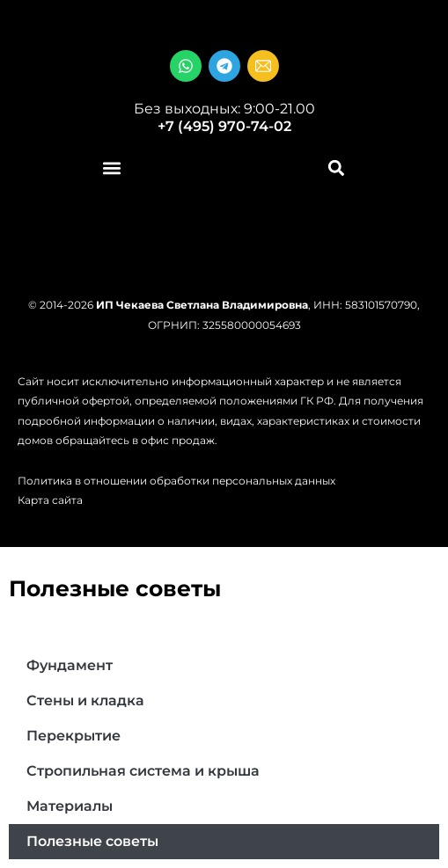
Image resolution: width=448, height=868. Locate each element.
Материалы (70, 806)
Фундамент (70, 665)
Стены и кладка (85, 700)
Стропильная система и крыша (143, 771)
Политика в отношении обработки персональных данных (176, 481)
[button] (112, 168)
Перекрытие (73, 736)
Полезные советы (92, 841)
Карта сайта (50, 500)
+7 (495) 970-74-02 (224, 126)
